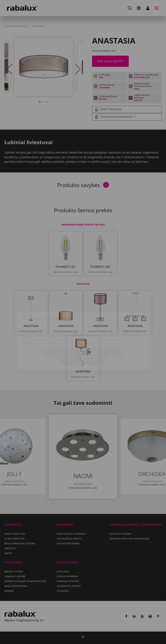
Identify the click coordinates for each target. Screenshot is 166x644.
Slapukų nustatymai (62, 334)
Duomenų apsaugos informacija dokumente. (95, 324)
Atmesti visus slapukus (102, 334)
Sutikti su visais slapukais (83, 342)
